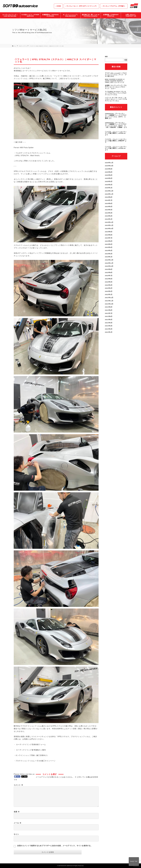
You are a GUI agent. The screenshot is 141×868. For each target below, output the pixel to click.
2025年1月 (109, 185)
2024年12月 (109, 188)
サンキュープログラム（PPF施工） (114, 6)
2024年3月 (109, 210)
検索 (106, 57)
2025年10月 (109, 164)
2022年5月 (109, 277)
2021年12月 (109, 293)
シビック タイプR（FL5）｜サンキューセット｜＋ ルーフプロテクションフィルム (116, 98)
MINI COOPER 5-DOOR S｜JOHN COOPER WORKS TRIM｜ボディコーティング (115, 80)
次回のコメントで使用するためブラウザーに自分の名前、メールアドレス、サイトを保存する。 (55, 846)
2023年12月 (109, 219)
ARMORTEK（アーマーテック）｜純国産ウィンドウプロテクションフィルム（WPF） (116, 114)
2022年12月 (109, 256)
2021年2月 (109, 323)
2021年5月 (109, 314)
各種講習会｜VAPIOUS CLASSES (50, 15)
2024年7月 (109, 198)
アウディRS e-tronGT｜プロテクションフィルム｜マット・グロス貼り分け (116, 75)
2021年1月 (109, 326)
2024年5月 (109, 204)
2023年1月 (109, 253)
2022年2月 (109, 287)
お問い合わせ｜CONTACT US (131, 15)
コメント (18, 785)
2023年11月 (109, 222)
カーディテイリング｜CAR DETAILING (10, 15)
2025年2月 (109, 182)
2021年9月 (109, 302)
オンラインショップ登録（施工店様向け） (32, 755)
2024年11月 (109, 191)
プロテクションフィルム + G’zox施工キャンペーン (36, 761)
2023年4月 (109, 244)
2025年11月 (109, 161)
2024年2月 (109, 213)
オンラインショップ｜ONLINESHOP (71, 15)
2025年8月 (109, 170)
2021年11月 (109, 296)
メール (18, 823)
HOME (59, 6)
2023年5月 (109, 240)
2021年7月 (109, 308)
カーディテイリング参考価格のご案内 (31, 750)
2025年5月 (109, 176)
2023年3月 (109, 247)
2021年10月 (109, 299)
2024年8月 (109, 194)
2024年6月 (109, 201)
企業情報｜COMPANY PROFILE (111, 15)
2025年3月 (109, 179)
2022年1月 (109, 290)
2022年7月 (109, 271)
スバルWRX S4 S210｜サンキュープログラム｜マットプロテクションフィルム (116, 92)
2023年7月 (109, 234)
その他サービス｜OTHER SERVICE (30, 15)
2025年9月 (109, 167)
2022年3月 (109, 283)
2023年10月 (109, 225)
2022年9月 (109, 265)
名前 (17, 812)
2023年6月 (109, 237)
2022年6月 (109, 274)
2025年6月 (109, 173)
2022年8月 (109, 268)
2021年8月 (109, 305)
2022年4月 (109, 280)
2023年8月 (109, 231)
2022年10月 (109, 262)
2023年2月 (109, 250)
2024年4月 (109, 207)
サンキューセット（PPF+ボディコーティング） (82, 6)
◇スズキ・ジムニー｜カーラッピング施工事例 (116, 131)
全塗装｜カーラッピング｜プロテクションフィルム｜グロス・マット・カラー (116, 86)
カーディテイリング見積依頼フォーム (31, 744)
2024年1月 (109, 216)
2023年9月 (109, 228)
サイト (16, 834)
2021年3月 (109, 320)
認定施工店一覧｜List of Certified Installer (91, 15)
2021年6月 (109, 311)
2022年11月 (109, 259)
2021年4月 (109, 317)
